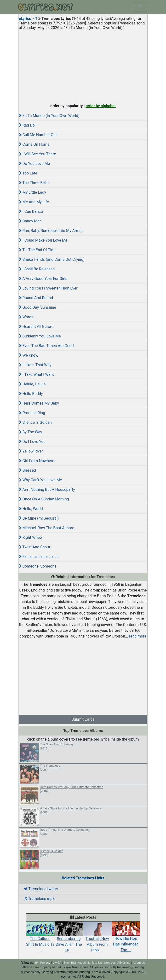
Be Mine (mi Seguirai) (39, 518)
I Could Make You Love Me (43, 240)
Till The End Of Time (38, 250)
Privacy (45, 963)
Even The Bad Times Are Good (46, 346)
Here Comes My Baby (39, 403)
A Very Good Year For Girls (43, 279)
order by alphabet (101, 106)
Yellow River (31, 451)
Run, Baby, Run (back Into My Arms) (51, 231)
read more (138, 636)
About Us (139, 963)
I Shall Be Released (37, 269)
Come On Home (34, 144)
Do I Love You (32, 442)
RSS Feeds (79, 963)
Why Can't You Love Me (40, 480)
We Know (29, 355)
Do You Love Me (34, 164)
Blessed (27, 470)
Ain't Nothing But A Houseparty (47, 490)
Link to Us (95, 963)
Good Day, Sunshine (37, 307)
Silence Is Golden (35, 422)
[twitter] (36, 963)
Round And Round (36, 298)
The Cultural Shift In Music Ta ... (40, 939)
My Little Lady (33, 192)
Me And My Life (34, 202)
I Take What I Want (37, 374)
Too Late (28, 173)
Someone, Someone (38, 566)
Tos (66, 963)
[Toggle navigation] (140, 7)
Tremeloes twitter (41, 889)
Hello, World (31, 509)
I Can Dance (31, 212)
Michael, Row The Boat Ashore (47, 528)
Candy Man (30, 221)
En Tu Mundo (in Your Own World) (49, 116)
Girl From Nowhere (37, 461)
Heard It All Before (36, 327)
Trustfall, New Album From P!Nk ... (97, 939)
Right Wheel (31, 537)
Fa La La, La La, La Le (39, 557)
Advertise (124, 963)
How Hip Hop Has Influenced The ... (126, 939)
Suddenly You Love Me (40, 336)
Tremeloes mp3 (39, 899)
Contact (110, 963)
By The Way (31, 432)
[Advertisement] (83, 66)
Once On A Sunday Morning (44, 499)
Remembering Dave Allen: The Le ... (69, 939)
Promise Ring (32, 413)
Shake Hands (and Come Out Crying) (52, 259)
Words (26, 317)
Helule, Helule (32, 384)
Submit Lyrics (83, 719)
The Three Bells (34, 183)
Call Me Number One (38, 135)
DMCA (57, 963)
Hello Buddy (31, 394)
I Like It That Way (35, 365)
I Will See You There (37, 154)
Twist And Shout (35, 547)
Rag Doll (28, 125)
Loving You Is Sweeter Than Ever (48, 288)
